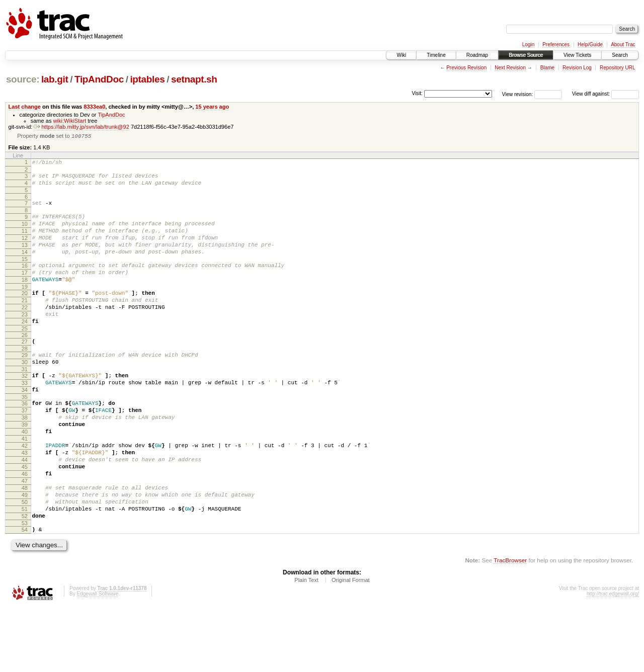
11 (25, 241)
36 (25, 441)
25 (25, 357)
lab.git (55, 79)
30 (25, 393)
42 (25, 492)
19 (25, 307)
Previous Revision (466, 68)
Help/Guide (590, 45)
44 (25, 509)
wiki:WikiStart (70, 121)
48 (25, 543)
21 (25, 322)
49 (25, 552)
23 (25, 340)
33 (25, 417)
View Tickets (577, 55)
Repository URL (618, 68)
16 (25, 282)
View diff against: (606, 94)
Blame (547, 68)
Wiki (401, 55)
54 (25, 593)
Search (620, 55)
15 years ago (212, 107)
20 (25, 314)
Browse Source (526, 55)
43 (25, 500)
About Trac (623, 45)
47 (25, 535)
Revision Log (577, 68)
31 (25, 402)
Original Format (351, 644)
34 (25, 426)
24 (25, 348)
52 (25, 577)
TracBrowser (510, 624)
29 (25, 385)
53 (25, 586)
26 (25, 363)
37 (25, 449)
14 (25, 267)
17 (25, 290)
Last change (25, 107)
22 (25, 331)
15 (25, 275)
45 (25, 518)
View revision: (518, 94)
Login (528, 45)
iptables (147, 79)
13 (25, 258)
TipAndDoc (99, 79)
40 (25, 475)
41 (25, 483)
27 (25, 370)
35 (25, 434)
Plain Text (306, 644)
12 (25, 249)
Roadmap (477, 55)
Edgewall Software (97, 658)
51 (25, 569)
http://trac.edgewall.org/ (613, 658)
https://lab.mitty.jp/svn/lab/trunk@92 (81, 127)
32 (25, 408)
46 (25, 526)
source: (23, 79)
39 (25, 466)
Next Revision (510, 68)
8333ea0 (94, 107)
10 (25, 232)
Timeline (436, 55)
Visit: (417, 93)
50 (25, 560)
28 (25, 378)
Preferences (556, 45)
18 (25, 299)
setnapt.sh (194, 79)
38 (25, 458)
